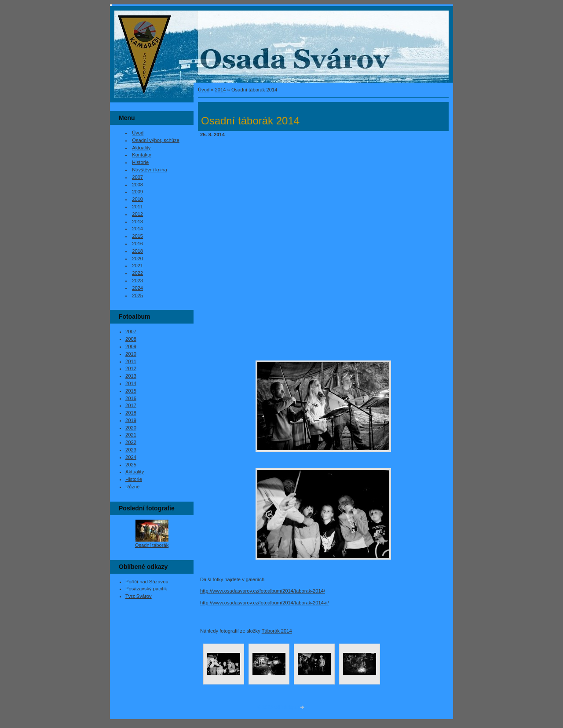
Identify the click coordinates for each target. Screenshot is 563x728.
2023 (137, 280)
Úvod (204, 90)
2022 (137, 273)
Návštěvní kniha (150, 170)
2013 (137, 222)
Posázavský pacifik (146, 589)
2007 (137, 177)
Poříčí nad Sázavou (147, 582)
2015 (137, 236)
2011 (137, 207)
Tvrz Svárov (139, 596)
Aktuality (141, 148)
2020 (137, 258)
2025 (137, 295)
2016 (137, 244)
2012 (137, 214)
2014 (221, 90)
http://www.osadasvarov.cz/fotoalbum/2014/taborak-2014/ (263, 591)
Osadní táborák (152, 545)
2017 (131, 405)
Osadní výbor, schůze (156, 140)
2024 (137, 288)
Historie (140, 162)
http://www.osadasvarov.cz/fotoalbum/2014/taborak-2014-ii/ (265, 603)
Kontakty (142, 155)
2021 (137, 266)
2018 (137, 251)
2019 (131, 420)
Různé (132, 487)
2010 (137, 199)
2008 (137, 185)
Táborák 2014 (277, 631)
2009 (137, 192)
